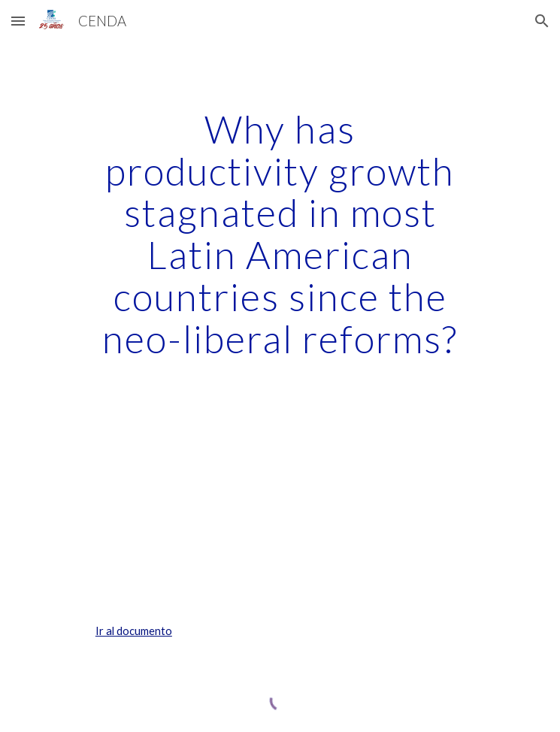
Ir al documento (134, 631)
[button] (18, 21)
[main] (280, 234)
